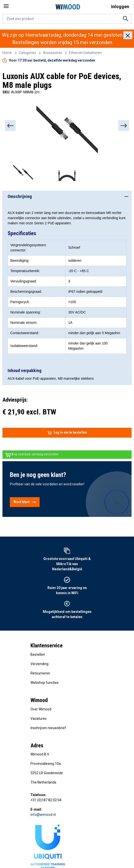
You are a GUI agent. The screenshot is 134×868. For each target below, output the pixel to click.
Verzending (39, 664)
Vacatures (38, 719)
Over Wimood (41, 709)
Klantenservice (47, 646)
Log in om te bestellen (67, 433)
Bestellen (38, 655)
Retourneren (40, 673)
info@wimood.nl (43, 815)
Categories (27, 53)
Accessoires (52, 53)
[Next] (124, 126)
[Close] (128, 35)
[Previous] (10, 126)
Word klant (25, 502)
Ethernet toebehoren (85, 53)
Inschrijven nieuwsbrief (48, 728)
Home (7, 53)
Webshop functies (45, 683)
